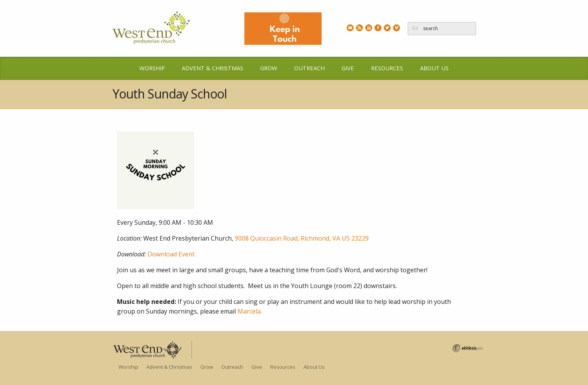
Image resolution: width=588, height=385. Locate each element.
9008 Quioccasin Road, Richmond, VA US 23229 (302, 238)
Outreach (309, 68)
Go (415, 28)
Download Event (171, 254)
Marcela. (250, 311)
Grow (269, 68)
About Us (434, 68)
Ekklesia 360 (468, 348)
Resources (387, 68)
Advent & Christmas (213, 68)
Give (348, 68)
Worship (152, 68)
